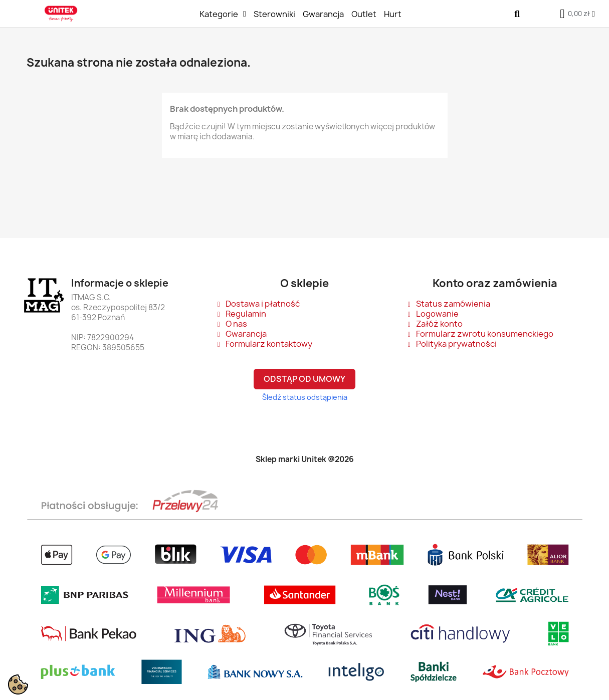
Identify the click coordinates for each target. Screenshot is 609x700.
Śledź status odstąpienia (305, 397)
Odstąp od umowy (304, 379)
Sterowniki (274, 14)
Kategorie (223, 14)
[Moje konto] (593, 14)
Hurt (393, 14)
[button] (517, 14)
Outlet (364, 14)
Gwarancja (323, 14)
